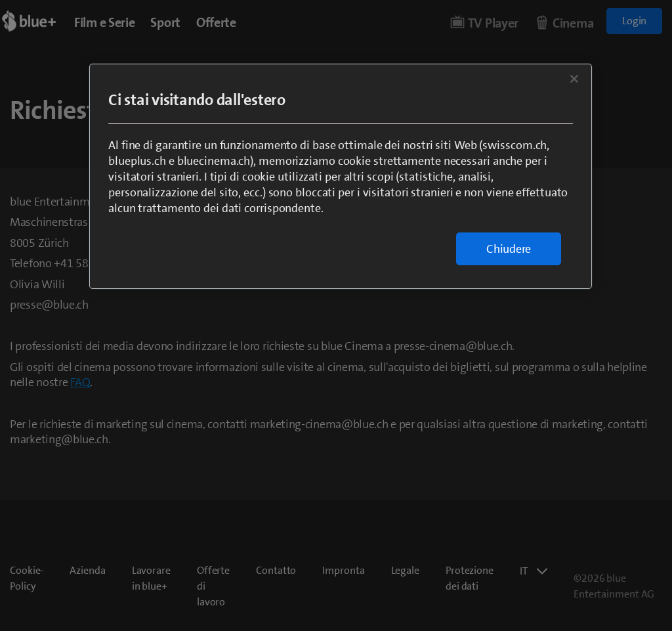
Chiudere (509, 249)
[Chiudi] (574, 79)
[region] (341, 176)
